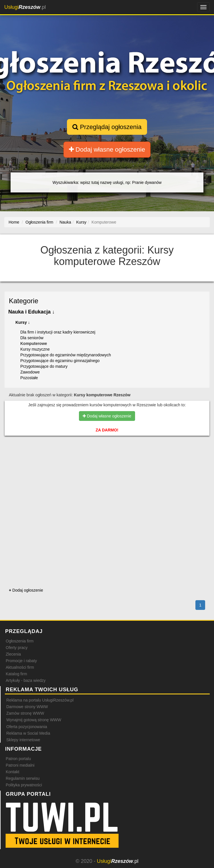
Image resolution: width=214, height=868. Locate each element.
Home (14, 222)
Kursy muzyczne (35, 349)
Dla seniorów (32, 338)
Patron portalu (18, 759)
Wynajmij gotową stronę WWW (34, 720)
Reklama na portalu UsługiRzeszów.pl (40, 700)
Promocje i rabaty (21, 661)
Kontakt (12, 772)
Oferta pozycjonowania (27, 727)
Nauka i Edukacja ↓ (31, 312)
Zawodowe (30, 372)
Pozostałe (29, 378)
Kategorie (24, 301)
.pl (25, 7)
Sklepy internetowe (23, 740)
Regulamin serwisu (23, 778)
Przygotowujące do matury (44, 366)
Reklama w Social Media (28, 733)
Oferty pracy (17, 648)
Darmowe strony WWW (27, 707)
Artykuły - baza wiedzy (26, 680)
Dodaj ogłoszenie (26, 590)
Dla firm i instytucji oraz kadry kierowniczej (58, 332)
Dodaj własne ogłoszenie (107, 149)
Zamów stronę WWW (25, 713)
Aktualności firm (20, 667)
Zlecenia (13, 654)
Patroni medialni (20, 765)
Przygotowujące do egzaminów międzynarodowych (66, 355)
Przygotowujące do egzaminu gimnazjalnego (60, 361)
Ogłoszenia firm (20, 641)
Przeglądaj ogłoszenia (107, 127)
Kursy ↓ (23, 322)
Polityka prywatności (24, 785)
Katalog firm (16, 674)
